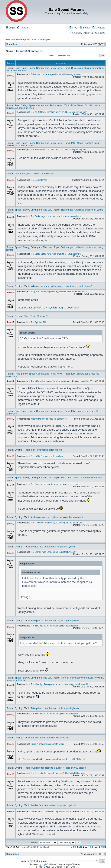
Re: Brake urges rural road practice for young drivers (56, 216)
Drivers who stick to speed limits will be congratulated (56, 74)
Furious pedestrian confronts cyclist (49, 738)
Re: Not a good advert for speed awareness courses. (56, 484)
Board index (13, 44)
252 (98, 847)
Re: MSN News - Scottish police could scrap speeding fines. (59, 112)
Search (85, 28)
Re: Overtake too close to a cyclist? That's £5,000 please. (58, 773)
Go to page (76, 847)
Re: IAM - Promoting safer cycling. (47, 456)
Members (99, 28)
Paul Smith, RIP (23, 174)
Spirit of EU (43, 316)
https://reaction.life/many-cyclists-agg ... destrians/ (48, 307)
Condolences (47, 174)
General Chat (22, 316)
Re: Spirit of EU (38, 322)
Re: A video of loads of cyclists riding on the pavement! (57, 523)
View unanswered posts (18, 40)
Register (23, 28)
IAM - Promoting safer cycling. (47, 450)
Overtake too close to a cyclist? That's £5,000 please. (59, 768)
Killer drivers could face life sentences (49, 419)
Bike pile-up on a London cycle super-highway (55, 621)
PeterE (10, 76)
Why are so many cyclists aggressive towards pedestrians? (62, 286)
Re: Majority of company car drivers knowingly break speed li (60, 684)
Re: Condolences (39, 180)
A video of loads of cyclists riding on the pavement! (57, 517)
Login (10, 28)
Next (103, 847)
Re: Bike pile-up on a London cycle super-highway (55, 626)
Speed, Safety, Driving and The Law (33, 210)
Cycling (19, 286)
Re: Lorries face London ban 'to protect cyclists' (53, 552)
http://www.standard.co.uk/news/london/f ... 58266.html (51, 759)
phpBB (45, 864)
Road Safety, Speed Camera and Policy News (39, 68)
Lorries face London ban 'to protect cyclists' (53, 547)
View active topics (41, 40)
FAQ (73, 28)
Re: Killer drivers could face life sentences (51, 381)
